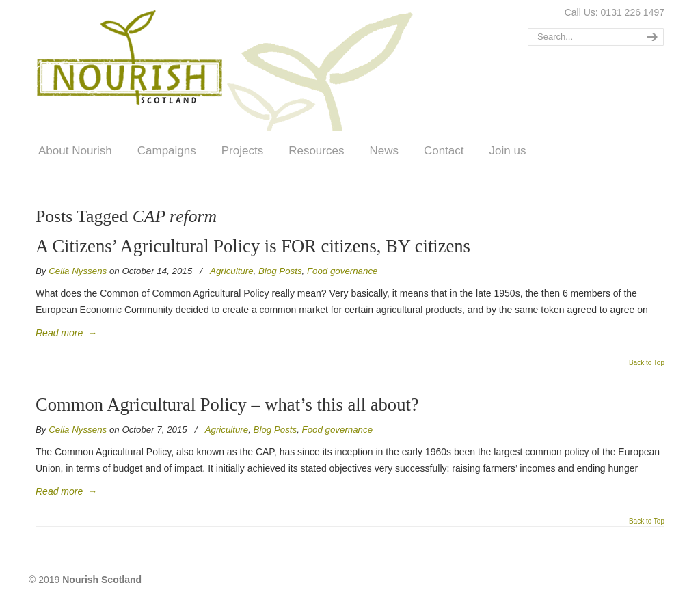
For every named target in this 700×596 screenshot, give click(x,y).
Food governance (342, 271)
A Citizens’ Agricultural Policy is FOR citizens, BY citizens (253, 246)
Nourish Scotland (229, 68)
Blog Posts (280, 271)
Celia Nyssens (78, 271)
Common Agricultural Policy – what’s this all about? (227, 405)
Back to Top (647, 363)
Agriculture (232, 271)
